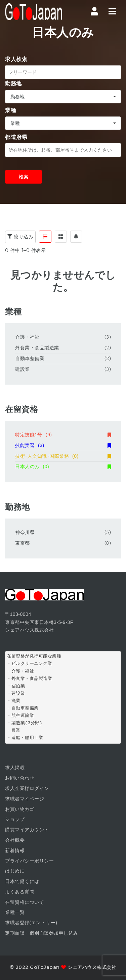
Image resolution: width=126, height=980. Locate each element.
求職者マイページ (25, 799)
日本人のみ (63, 467)
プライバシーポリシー (29, 861)
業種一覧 (15, 912)
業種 (11, 110)
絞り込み (20, 237)
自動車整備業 (30, 358)
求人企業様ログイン (27, 788)
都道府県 (16, 137)
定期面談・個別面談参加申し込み (42, 933)
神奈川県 (25, 532)
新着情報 (15, 850)
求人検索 (16, 59)
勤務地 (13, 83)
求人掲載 (15, 768)
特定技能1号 (63, 435)
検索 (24, 177)
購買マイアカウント (27, 830)
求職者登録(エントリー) (31, 923)
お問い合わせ (20, 778)
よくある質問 (20, 892)
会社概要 (15, 840)
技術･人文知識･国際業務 (63, 456)
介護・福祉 (27, 337)
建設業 (23, 369)
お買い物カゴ (20, 809)
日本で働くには (22, 881)
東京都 (23, 543)
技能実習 (63, 445)
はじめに (15, 871)
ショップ (15, 819)
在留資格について (25, 902)
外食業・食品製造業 (37, 348)
